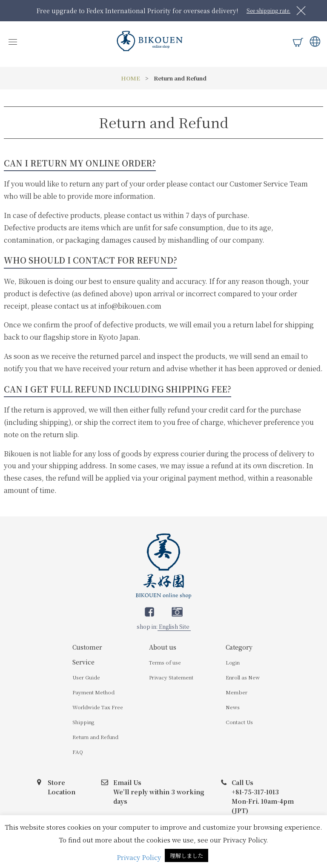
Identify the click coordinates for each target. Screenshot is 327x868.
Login (233, 662)
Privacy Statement (171, 677)
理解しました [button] (186, 855)
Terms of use (165, 662)
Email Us (127, 782)
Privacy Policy (139, 857)
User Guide (86, 677)
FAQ (78, 752)
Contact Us (239, 722)
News (233, 707)
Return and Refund (95, 737)
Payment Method (93, 692)
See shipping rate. (268, 10)
